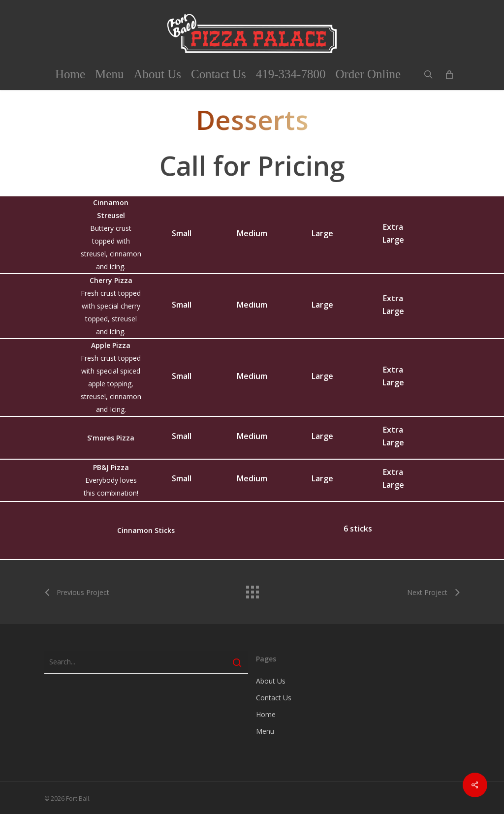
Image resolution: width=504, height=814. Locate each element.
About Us (271, 681)
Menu (265, 731)
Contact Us (274, 698)
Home (266, 714)
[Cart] (449, 74)
